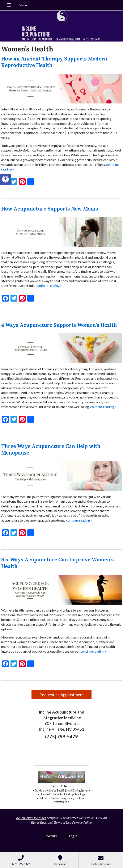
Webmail (52, 836)
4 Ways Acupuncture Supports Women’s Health (59, 325)
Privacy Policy (82, 822)
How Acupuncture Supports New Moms (50, 209)
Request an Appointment (62, 695)
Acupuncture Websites (31, 818)
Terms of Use (62, 822)
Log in (73, 836)
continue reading (49, 285)
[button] (5, 179)
